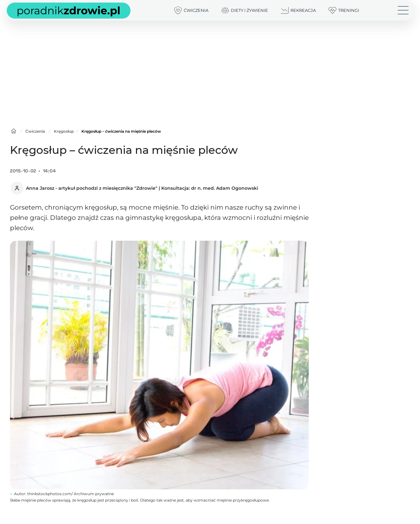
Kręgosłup (64, 131)
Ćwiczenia (35, 131)
